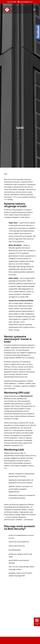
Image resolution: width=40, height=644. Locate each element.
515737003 (13, 2)
